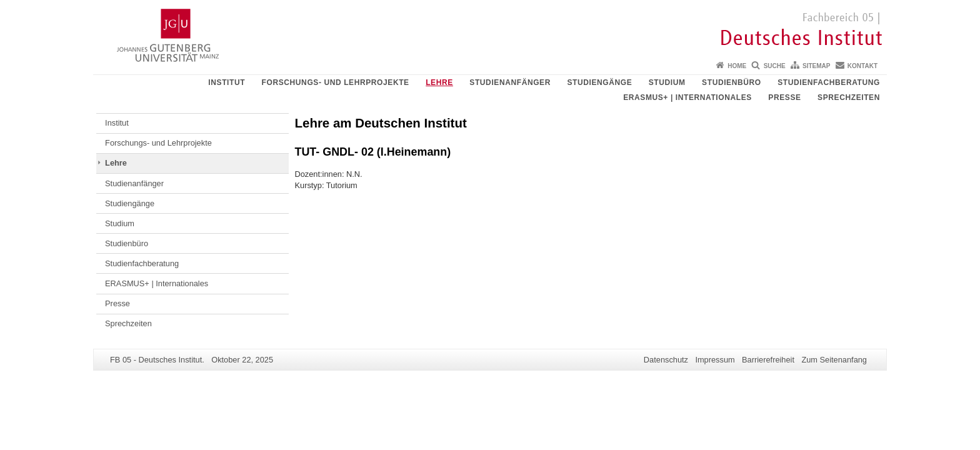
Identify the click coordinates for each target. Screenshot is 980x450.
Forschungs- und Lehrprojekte (336, 82)
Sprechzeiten (849, 97)
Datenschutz (666, 360)
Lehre (439, 82)
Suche (775, 66)
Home (737, 66)
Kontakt (862, 66)
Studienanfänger (510, 82)
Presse (784, 97)
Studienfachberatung (829, 82)
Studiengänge (599, 82)
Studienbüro (732, 82)
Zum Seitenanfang (834, 360)
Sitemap (816, 66)
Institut (227, 82)
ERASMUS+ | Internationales (687, 97)
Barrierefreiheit (768, 360)
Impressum (715, 360)
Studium (667, 82)
